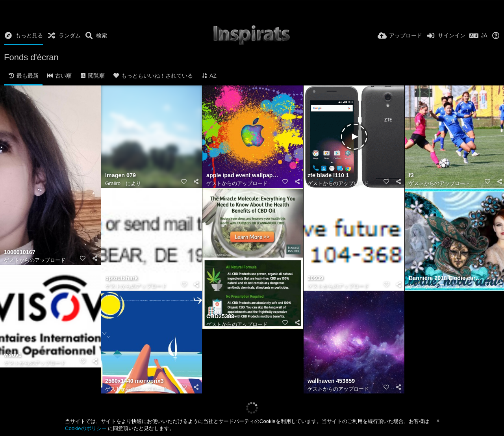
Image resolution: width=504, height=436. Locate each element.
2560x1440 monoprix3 (134, 381)
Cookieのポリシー (86, 428)
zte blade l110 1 (328, 175)
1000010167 (20, 252)
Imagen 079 (120, 175)
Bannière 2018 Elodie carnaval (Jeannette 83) (445, 278)
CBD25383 (220, 316)
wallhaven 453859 (331, 381)
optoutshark (121, 278)
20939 (315, 278)
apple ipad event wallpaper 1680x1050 (243, 175)
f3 (411, 175)
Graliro (113, 183)
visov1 (13, 355)
